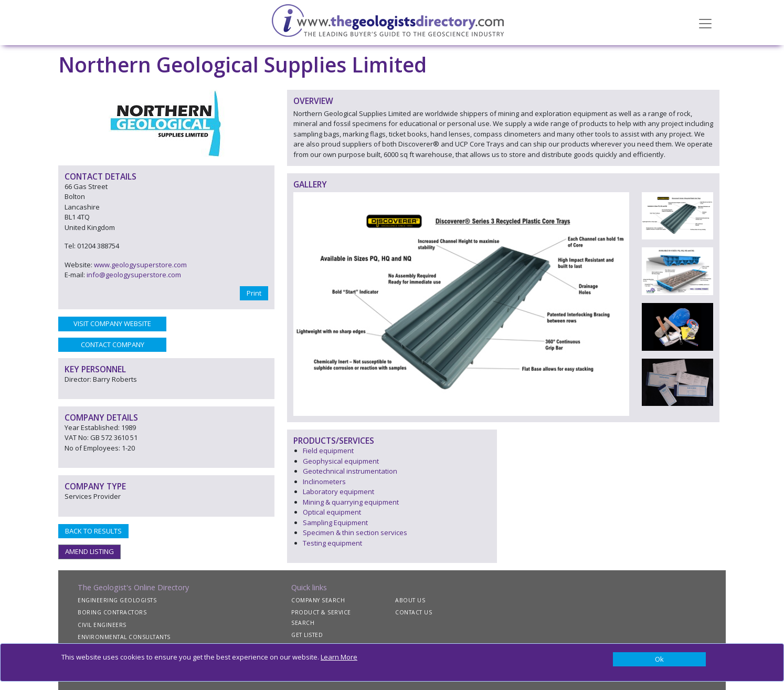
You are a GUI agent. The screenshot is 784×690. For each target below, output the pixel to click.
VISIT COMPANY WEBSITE (112, 323)
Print (254, 293)
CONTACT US (414, 612)
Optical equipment (332, 512)
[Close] (659, 660)
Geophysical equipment (341, 461)
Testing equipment (332, 543)
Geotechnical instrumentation (350, 471)
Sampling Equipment (335, 522)
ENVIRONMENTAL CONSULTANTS (124, 637)
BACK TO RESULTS (93, 531)
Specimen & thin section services (355, 532)
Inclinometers (324, 482)
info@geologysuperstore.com (134, 275)
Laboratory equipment (338, 492)
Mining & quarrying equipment (351, 502)
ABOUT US (410, 600)
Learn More (339, 657)
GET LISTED (307, 635)
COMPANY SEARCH (318, 600)
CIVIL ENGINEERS (102, 625)
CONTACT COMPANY (113, 344)
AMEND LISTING (89, 551)
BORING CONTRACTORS (112, 612)
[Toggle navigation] (705, 23)
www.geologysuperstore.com (140, 265)
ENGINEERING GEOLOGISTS (117, 600)
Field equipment (328, 451)
